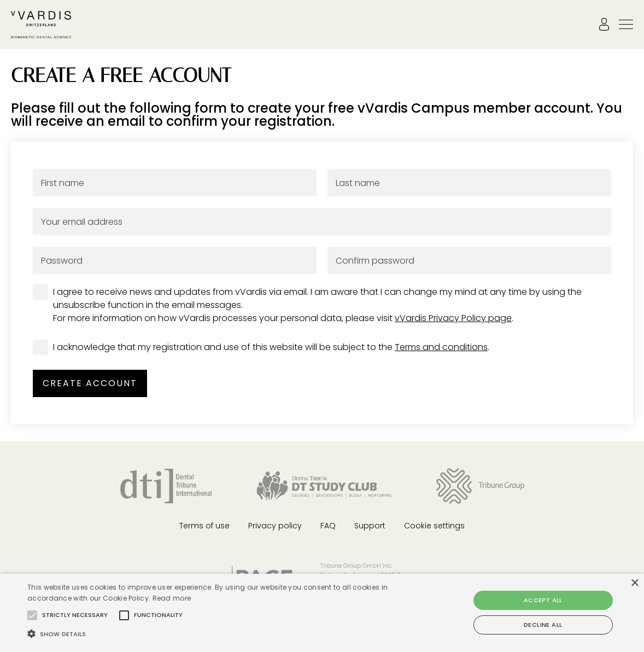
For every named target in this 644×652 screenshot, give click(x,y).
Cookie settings (434, 526)
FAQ (328, 526)
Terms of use (204, 526)
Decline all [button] (543, 625)
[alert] (322, 613)
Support (370, 526)
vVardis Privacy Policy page (453, 318)
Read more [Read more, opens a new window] (172, 598)
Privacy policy (275, 526)
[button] (32, 615)
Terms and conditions (441, 347)
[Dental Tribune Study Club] (324, 485)
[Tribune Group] (480, 485)
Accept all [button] (543, 600)
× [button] (634, 583)
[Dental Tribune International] (166, 485)
